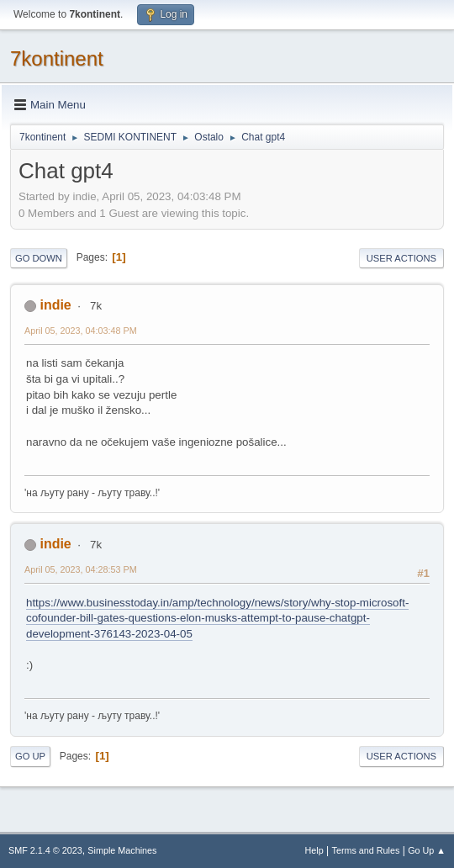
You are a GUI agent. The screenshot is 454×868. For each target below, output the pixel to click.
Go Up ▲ (427, 850)
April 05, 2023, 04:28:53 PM (81, 569)
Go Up (30, 756)
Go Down (39, 258)
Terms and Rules (366, 850)
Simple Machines (122, 850)
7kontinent (57, 58)
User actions (401, 258)
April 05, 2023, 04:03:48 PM (81, 331)
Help (314, 850)
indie (55, 305)
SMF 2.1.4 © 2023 (45, 850)
